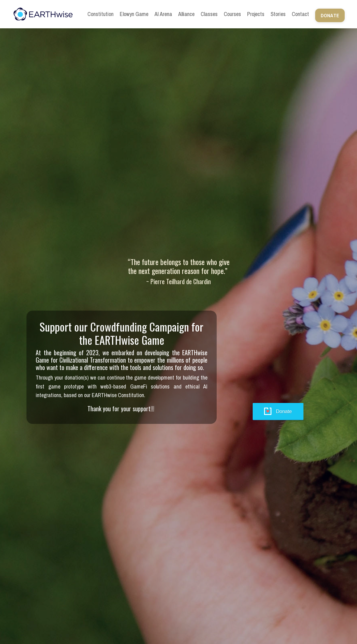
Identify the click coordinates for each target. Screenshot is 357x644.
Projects (256, 14)
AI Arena (163, 14)
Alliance (186, 14)
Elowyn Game (134, 14)
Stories (278, 14)
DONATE (330, 15)
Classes (209, 14)
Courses (232, 14)
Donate (284, 411)
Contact (300, 14)
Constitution (100, 14)
